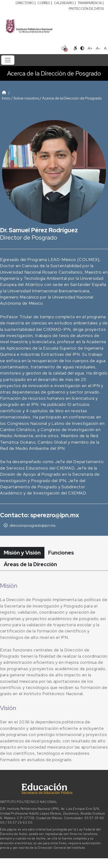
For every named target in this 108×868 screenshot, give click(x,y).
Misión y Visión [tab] (22, 553)
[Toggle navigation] (8, 60)
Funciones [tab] (61, 553)
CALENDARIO (64, 3)
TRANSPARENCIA (90, 3)
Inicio (6, 98)
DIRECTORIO (25, 3)
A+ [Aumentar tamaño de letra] (90, 48)
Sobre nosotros (26, 98)
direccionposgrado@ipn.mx (32, 525)
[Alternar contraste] (82, 48)
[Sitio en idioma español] (65, 48)
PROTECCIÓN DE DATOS (86, 9)
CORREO (44, 3)
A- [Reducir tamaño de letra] (98, 48)
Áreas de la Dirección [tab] (30, 564)
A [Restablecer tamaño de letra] (105, 48)
